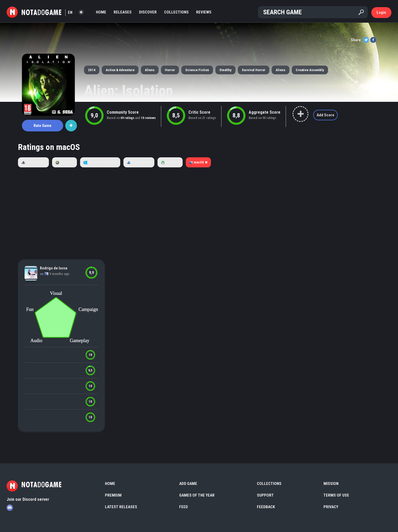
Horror (170, 70)
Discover (148, 12)
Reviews (204, 12)
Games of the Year (197, 495)
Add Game (188, 484)
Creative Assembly (310, 70)
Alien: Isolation (128, 91)
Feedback (266, 507)
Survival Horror (254, 70)
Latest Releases (121, 507)
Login (381, 12)
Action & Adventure (120, 70)
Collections (176, 12)
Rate (43, 126)
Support (265, 495)
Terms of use (336, 495)
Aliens (150, 70)
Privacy (331, 507)
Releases (123, 12)
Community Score (123, 112)
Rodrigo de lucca (54, 268)
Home (101, 12)
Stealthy (225, 70)
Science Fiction (197, 70)
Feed (184, 507)
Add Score (325, 115)
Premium (113, 495)
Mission (331, 484)
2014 (92, 70)
